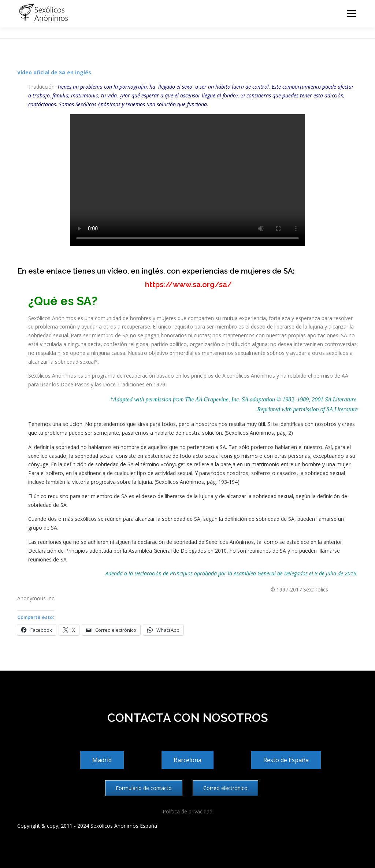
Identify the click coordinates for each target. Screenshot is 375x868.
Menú (351, 14)
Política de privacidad (187, 811)
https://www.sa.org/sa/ (187, 285)
